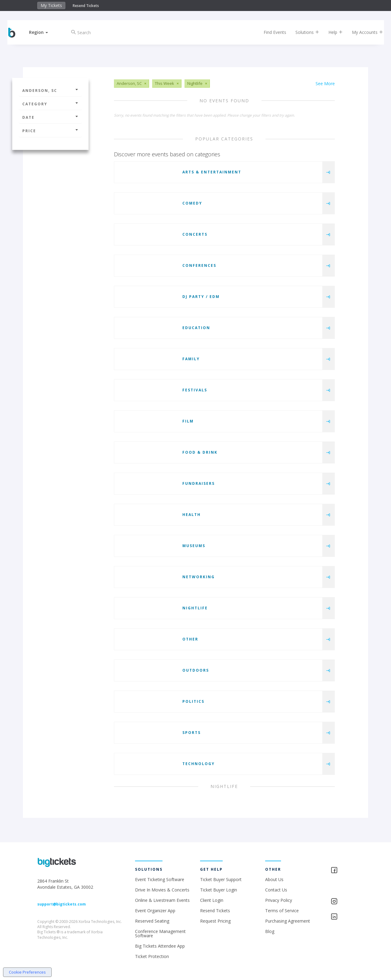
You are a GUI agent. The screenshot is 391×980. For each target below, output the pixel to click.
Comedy (192, 203)
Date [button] (50, 117)
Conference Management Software (160, 933)
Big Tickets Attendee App (160, 946)
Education (196, 328)
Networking (199, 577)
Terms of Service (282, 911)
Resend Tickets (86, 6)
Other (190, 639)
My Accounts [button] (363, 32)
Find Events (270, 32)
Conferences (199, 265)
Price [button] (50, 131)
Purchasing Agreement (288, 921)
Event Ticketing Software (160, 879)
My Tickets (51, 5)
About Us (274, 879)
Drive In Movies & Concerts (162, 890)
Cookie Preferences (27, 972)
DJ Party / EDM (201, 297)
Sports (192, 733)
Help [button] (331, 32)
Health (192, 515)
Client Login (212, 900)
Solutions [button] (302, 32)
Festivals (195, 390)
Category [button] (50, 104)
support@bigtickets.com (62, 904)
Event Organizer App (155, 911)
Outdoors (196, 670)
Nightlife (195, 608)
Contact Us (276, 890)
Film (188, 421)
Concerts (195, 234)
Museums (194, 546)
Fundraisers (199, 483)
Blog (270, 931)
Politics (193, 701)
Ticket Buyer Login (219, 890)
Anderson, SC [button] (50, 91)
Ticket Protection (152, 956)
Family (191, 359)
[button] (44, 32)
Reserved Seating (152, 921)
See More (325, 83)
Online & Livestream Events (162, 900)
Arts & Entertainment (212, 172)
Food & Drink (200, 452)
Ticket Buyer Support (221, 879)
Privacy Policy (279, 900)
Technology (199, 764)
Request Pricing (215, 921)
